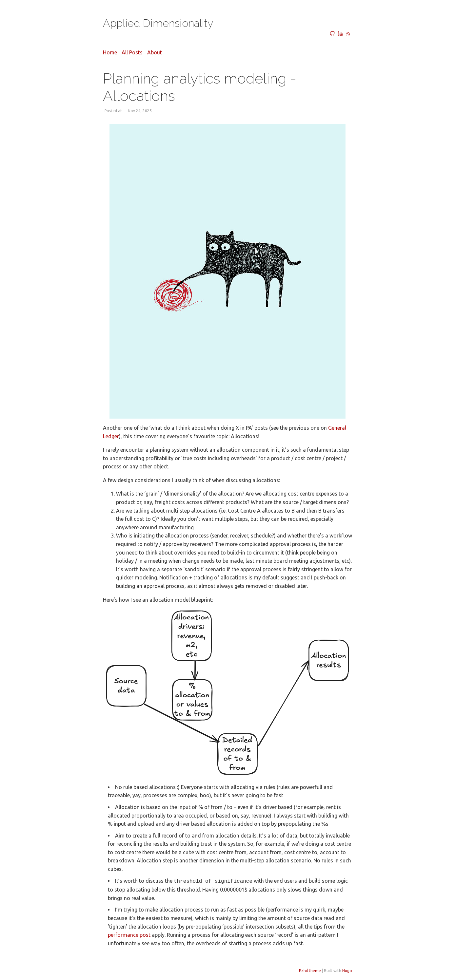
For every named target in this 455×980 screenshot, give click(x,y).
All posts (132, 52)
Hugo (347, 970)
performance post (129, 934)
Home (110, 52)
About (155, 52)
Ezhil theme (310, 970)
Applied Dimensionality (158, 23)
